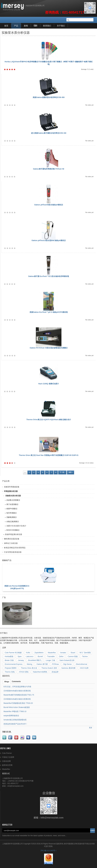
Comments (16, 681)
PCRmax (55, 664)
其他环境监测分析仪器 (14, 534)
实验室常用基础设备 (12, 487)
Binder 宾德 (9, 660)
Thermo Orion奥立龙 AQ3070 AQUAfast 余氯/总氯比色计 (49, 420)
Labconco (30, 656)
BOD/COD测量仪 (13, 530)
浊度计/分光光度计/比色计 (16, 526)
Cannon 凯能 (73, 656)
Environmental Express (14, 664)
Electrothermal (82, 664)
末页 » (71, 472)
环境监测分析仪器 (11, 491)
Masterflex (52, 653)
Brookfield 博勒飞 (35, 660)
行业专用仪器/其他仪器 (13, 552)
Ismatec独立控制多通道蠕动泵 (15, 720)
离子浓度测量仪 (12, 504)
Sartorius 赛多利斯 (68, 668)
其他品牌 (55, 672)
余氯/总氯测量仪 (13, 522)
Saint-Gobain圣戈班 (67, 660)
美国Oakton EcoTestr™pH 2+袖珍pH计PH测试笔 (49, 312)
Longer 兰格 (50, 660)
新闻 (26, 25)
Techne (85, 656)
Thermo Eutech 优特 (49, 668)
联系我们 (47, 25)
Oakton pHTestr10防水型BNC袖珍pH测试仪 (49, 240)
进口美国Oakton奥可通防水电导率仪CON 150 (49, 133)
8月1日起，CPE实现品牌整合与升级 (17, 687)
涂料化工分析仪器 (11, 543)
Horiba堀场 (9, 656)
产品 (16, 25)
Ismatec (63, 653)
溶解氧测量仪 (12, 517)
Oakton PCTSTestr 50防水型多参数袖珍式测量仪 (49, 348)
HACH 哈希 (84, 668)
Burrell (40, 656)
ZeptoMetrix (39, 653)
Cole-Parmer (7, 753)
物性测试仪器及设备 (12, 539)
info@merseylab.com (52, 818)
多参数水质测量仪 (13, 500)
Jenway (21, 660)
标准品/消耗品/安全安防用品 (15, 548)
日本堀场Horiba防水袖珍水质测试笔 (17, 691)
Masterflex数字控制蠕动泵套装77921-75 (19, 695)
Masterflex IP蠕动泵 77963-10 (15, 711)
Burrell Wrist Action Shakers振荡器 (17, 707)
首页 (6, 25)
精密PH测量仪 (12, 509)
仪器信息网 (6, 761)
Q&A (35, 25)
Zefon (61, 656)
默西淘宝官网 (7, 765)
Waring (29, 664)
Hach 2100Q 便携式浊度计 (49, 384)
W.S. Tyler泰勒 (85, 653)
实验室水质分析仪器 (13, 496)
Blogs (7, 682)
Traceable (51, 656)
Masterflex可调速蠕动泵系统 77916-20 (18, 703)
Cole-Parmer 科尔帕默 (13, 653)
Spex (20, 656)
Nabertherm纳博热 (40, 672)
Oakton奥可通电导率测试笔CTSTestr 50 (49, 169)
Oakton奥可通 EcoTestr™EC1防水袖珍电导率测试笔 (49, 276)
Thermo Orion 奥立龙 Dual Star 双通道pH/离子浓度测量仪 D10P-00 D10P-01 (49, 455)
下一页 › (62, 472)
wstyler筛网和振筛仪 (11, 716)
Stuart (73, 653)
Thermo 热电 (10, 672)
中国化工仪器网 (8, 757)
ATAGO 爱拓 (24, 672)
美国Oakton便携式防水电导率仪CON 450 (49, 97)
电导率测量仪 (12, 513)
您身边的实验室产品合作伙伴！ (16, 724)
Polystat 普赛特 (11, 668)
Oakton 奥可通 (42, 664)
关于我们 (61, 25)
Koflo (28, 653)
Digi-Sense (67, 664)
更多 (91, 728)
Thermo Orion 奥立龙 (29, 668)
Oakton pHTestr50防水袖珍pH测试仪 (49, 205)
